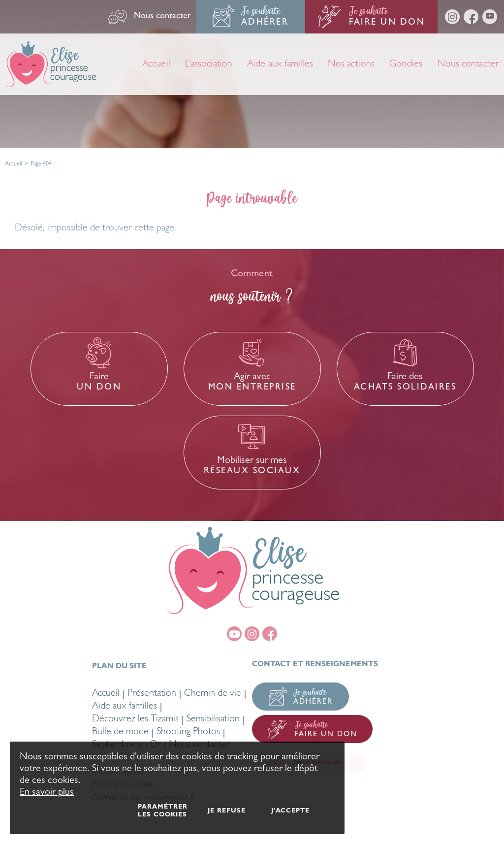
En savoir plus (47, 793)
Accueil (13, 164)
